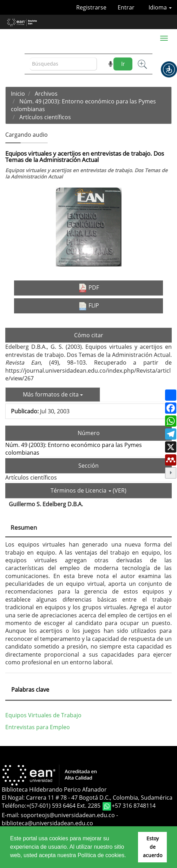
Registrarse (91, 7)
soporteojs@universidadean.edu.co (68, 815)
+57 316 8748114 (134, 806)
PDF (89, 288)
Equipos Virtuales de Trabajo (43, 715)
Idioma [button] (160, 7)
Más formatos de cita (53, 394)
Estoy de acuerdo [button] (153, 847)
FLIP (89, 306)
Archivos (46, 94)
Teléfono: (14, 806)
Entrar (126, 7)
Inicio (18, 94)
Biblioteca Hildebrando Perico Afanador (54, 789)
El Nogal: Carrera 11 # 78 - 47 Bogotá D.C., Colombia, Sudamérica (87, 798)
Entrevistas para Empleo (38, 727)
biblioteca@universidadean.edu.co (47, 823)
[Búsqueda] (63, 64)
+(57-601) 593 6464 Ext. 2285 (64, 806)
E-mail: (11, 815)
